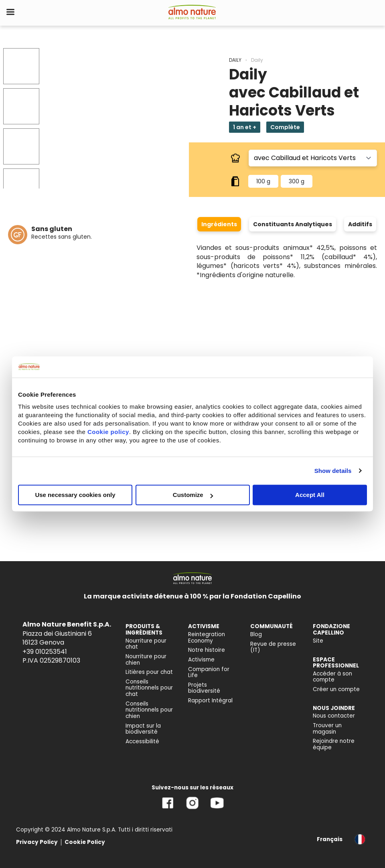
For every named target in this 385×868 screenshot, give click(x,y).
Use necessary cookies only (75, 495)
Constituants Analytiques (293, 224)
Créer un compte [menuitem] (336, 689)
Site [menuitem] (318, 641)
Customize (193, 495)
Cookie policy (108, 432)
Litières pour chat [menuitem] (149, 672)
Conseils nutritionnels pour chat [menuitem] (149, 688)
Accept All (310, 495)
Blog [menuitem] (256, 634)
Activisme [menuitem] (201, 660)
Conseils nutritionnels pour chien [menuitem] (149, 710)
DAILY (235, 60)
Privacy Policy (37, 842)
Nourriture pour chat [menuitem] (146, 644)
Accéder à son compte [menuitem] (332, 677)
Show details (333, 471)
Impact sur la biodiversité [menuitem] (143, 729)
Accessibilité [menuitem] (142, 741)
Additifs (360, 224)
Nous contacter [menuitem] (334, 716)
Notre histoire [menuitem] (207, 650)
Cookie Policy (85, 842)
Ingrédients (219, 224)
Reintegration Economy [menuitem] (207, 638)
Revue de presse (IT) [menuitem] (273, 647)
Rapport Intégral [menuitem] (210, 701)
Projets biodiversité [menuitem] (204, 688)
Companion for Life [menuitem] (209, 672)
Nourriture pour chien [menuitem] (146, 660)
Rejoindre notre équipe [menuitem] (334, 744)
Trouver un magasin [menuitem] (327, 729)
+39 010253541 (45, 652)
